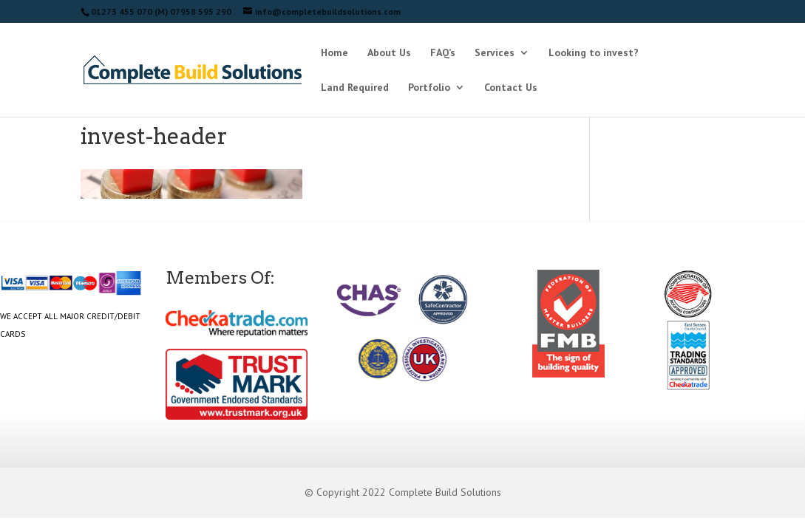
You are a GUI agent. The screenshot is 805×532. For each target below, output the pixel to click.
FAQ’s (443, 53)
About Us (389, 53)
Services (495, 53)
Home (334, 53)
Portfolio (429, 88)
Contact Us (511, 88)
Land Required (355, 88)
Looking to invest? (594, 53)
